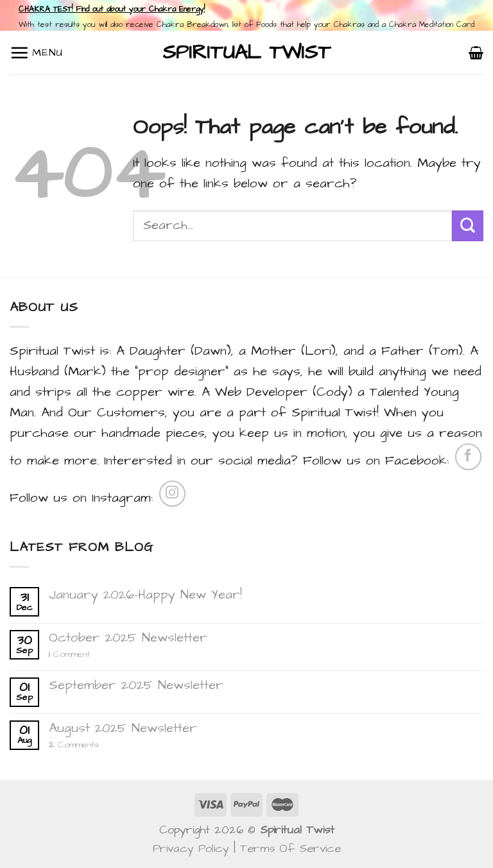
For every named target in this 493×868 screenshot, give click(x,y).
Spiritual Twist (246, 53)
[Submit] (468, 226)
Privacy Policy (191, 848)
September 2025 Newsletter (136, 685)
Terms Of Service (290, 848)
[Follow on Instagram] (172, 494)
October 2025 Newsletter (128, 638)
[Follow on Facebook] (468, 456)
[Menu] (36, 53)
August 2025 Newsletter (123, 728)
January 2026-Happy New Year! (145, 595)
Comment (69, 655)
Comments (74, 745)
